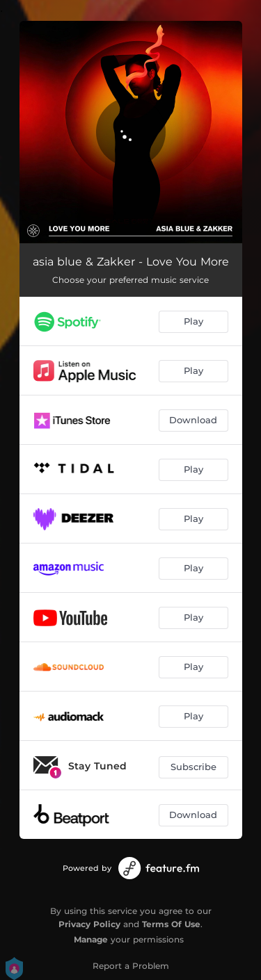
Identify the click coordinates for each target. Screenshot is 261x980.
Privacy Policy (89, 924)
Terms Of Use (171, 924)
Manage (91, 939)
